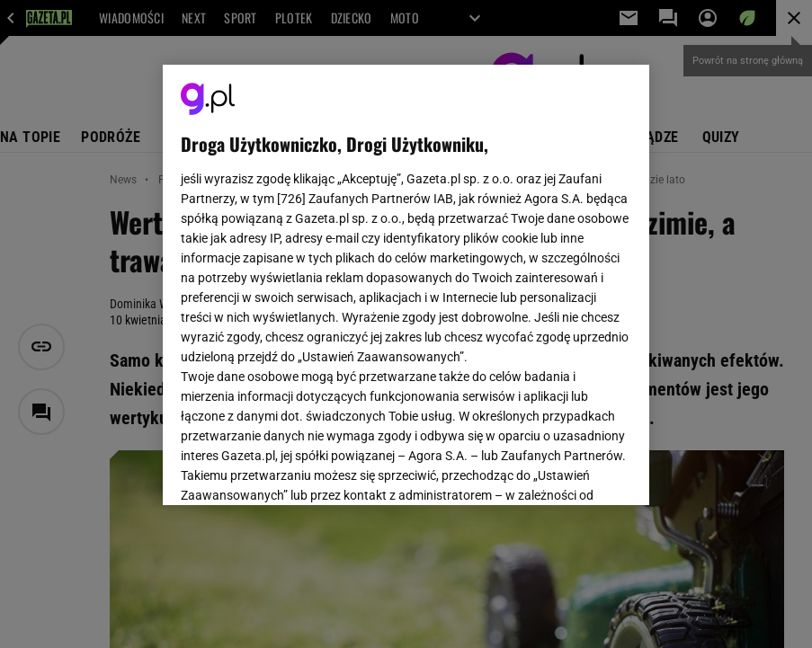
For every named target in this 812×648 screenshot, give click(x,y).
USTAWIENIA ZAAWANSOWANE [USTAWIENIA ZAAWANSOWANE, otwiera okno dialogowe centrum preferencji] (298, 469)
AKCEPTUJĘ (571, 470)
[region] (406, 285)
